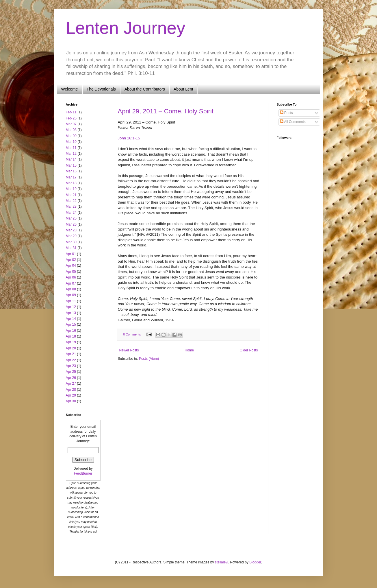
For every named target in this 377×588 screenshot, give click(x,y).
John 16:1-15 (129, 138)
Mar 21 (71, 195)
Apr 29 (71, 395)
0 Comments (132, 334)
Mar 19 (71, 189)
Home (189, 350)
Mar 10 (71, 142)
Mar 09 (71, 136)
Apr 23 (71, 366)
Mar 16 (71, 171)
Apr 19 (71, 342)
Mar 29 (71, 236)
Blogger (255, 562)
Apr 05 (71, 272)
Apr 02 (71, 260)
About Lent (183, 89)
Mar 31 (71, 248)
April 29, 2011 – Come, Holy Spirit (166, 111)
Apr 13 (71, 313)
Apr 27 (71, 384)
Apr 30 (71, 401)
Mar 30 (71, 242)
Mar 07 (71, 124)
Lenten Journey (126, 28)
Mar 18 (71, 183)
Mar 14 (71, 159)
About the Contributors (145, 89)
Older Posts (249, 350)
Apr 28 (71, 390)
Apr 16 (71, 331)
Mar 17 (71, 177)
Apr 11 (71, 301)
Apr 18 (71, 336)
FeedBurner (83, 473)
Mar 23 (71, 207)
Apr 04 (71, 266)
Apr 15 (71, 325)
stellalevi (222, 562)
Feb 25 (71, 118)
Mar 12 (71, 154)
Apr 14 (71, 319)
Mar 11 (71, 148)
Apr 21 (71, 354)
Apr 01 (71, 254)
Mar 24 (71, 213)
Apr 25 (71, 372)
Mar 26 (71, 224)
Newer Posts (129, 350)
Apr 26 (71, 378)
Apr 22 (71, 360)
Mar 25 (71, 218)
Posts (286, 113)
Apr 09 (71, 295)
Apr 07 (71, 283)
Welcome (70, 89)
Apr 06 (71, 277)
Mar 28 (71, 230)
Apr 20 (71, 348)
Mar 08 (71, 130)
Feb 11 (71, 112)
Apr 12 (71, 307)
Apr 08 (71, 289)
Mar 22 (71, 201)
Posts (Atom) (149, 359)
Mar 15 (71, 165)
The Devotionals (101, 89)
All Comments (293, 122)
